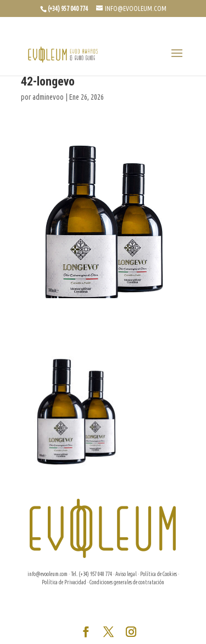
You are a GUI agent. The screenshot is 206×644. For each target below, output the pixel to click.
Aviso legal (126, 574)
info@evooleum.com (48, 574)
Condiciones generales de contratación (127, 582)
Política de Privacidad (64, 582)
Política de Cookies (158, 574)
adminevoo (48, 97)
